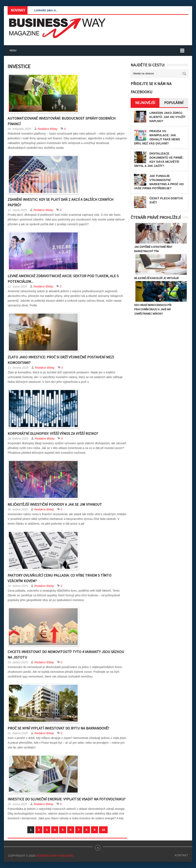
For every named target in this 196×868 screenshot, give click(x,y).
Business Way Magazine (55, 856)
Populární (174, 103)
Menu (13, 50)
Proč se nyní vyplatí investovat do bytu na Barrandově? (58, 728)
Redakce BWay (48, 129)
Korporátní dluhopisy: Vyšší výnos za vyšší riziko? (53, 433)
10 (103, 830)
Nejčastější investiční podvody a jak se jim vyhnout (55, 504)
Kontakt (182, 855)
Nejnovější (145, 103)
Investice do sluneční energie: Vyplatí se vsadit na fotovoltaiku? (66, 799)
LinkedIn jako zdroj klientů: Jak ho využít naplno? (167, 117)
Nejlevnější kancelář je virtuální (156, 278)
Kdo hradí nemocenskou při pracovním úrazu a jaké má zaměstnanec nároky (153, 309)
